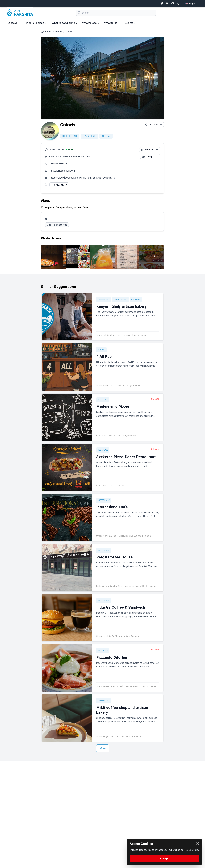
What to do (112, 23)
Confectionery (121, 300)
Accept (164, 858)
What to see (91, 23)
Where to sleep (36, 23)
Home (48, 32)
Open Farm (136, 300)
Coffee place (70, 136)
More (103, 748)
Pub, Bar (106, 136)
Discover (14, 23)
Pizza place (89, 136)
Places (58, 32)
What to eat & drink (64, 23)
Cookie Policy (192, 850)
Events (130, 23)
